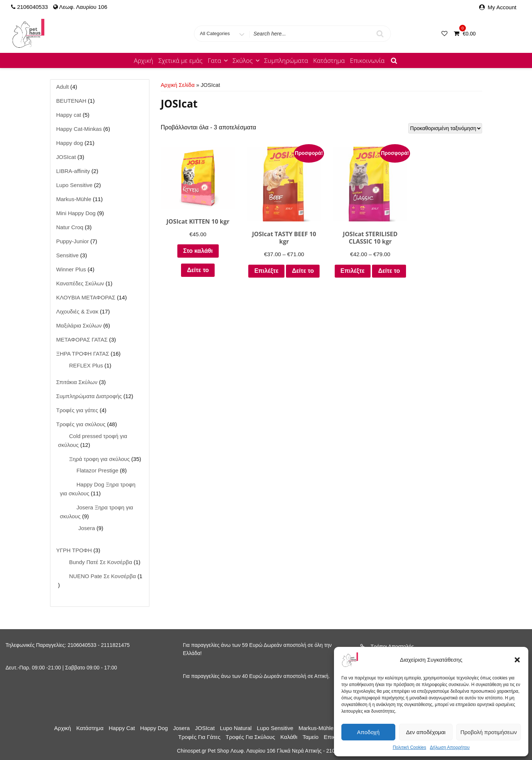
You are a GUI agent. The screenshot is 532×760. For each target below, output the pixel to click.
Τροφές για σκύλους (250, 737)
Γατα (218, 60)
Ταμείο (311, 737)
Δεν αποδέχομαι (426, 732)
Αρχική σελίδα (178, 85)
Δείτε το (196, 267)
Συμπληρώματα (286, 60)
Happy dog (154, 728)
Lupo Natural (236, 728)
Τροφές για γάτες (199, 737)
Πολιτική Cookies (410, 747)
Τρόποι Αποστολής (392, 647)
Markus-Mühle (316, 728)
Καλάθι (289, 737)
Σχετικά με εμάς (181, 60)
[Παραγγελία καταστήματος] (445, 128)
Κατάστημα (329, 60)
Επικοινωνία (367, 60)
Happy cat (122, 728)
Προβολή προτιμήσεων (489, 732)
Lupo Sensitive (275, 728)
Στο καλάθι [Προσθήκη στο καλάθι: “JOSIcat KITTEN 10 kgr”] (196, 248)
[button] (517, 660)
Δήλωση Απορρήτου (450, 747)
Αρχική (143, 60)
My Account (502, 7)
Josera (182, 728)
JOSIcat (205, 728)
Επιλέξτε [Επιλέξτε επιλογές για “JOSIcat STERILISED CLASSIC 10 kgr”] (362, 267)
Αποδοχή (368, 732)
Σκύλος (247, 60)
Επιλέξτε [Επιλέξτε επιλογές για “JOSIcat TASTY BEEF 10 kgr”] (279, 267)
